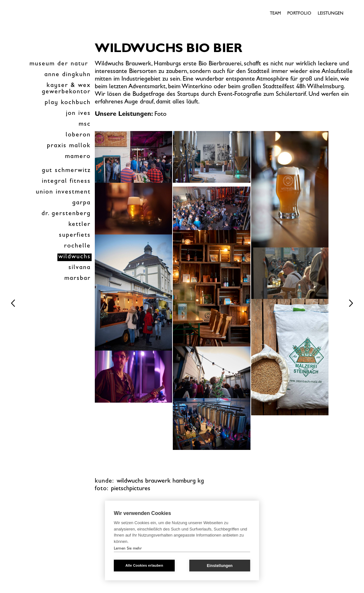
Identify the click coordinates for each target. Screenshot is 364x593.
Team (275, 14)
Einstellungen (220, 566)
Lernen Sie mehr (128, 549)
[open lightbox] (133, 157)
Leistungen (331, 14)
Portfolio (299, 14)
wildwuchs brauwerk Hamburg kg (160, 481)
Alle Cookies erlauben (144, 565)
